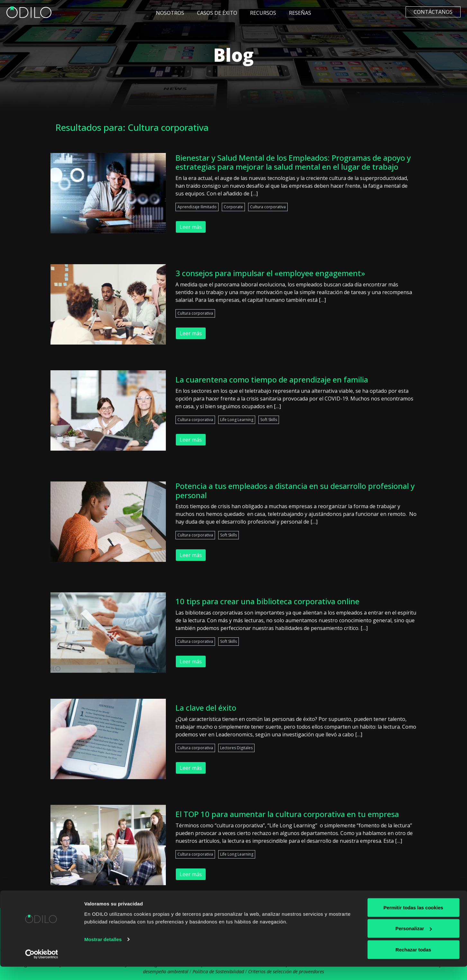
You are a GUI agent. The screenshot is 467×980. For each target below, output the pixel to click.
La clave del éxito (206, 708)
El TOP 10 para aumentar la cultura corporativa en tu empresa (287, 814)
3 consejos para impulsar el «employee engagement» (270, 273)
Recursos (263, 13)
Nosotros (170, 13)
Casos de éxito (217, 13)
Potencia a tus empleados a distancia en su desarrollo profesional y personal (295, 490)
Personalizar (413, 942)
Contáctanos (433, 12)
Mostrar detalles (103, 953)
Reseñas (300, 13)
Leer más (191, 227)
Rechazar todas (413, 963)
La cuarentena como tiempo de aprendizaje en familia (272, 379)
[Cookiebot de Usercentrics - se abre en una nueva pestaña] (42, 967)
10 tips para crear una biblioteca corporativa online (267, 601)
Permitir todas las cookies (413, 921)
